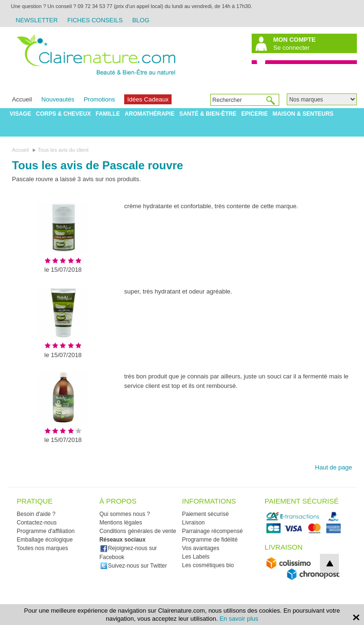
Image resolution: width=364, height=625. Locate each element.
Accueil (22, 99)
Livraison (193, 523)
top (329, 563)
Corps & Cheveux (64, 114)
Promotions (100, 99)
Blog (141, 20)
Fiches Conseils (95, 20)
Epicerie (255, 114)
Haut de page (334, 467)
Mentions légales (121, 523)
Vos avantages (201, 548)
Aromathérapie (150, 114)
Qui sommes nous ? (125, 514)
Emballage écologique (45, 540)
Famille (108, 114)
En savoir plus (239, 619)
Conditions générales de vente (138, 531)
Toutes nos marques (42, 548)
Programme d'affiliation (45, 531)
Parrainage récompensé (212, 531)
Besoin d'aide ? (36, 514)
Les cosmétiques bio (208, 565)
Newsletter (37, 20)
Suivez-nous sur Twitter (134, 566)
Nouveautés (58, 99)
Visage (20, 114)
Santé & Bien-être (208, 114)
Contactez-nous (36, 523)
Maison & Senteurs (303, 114)
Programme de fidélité (210, 540)
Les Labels (196, 557)
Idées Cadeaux (148, 99)
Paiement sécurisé (205, 514)
